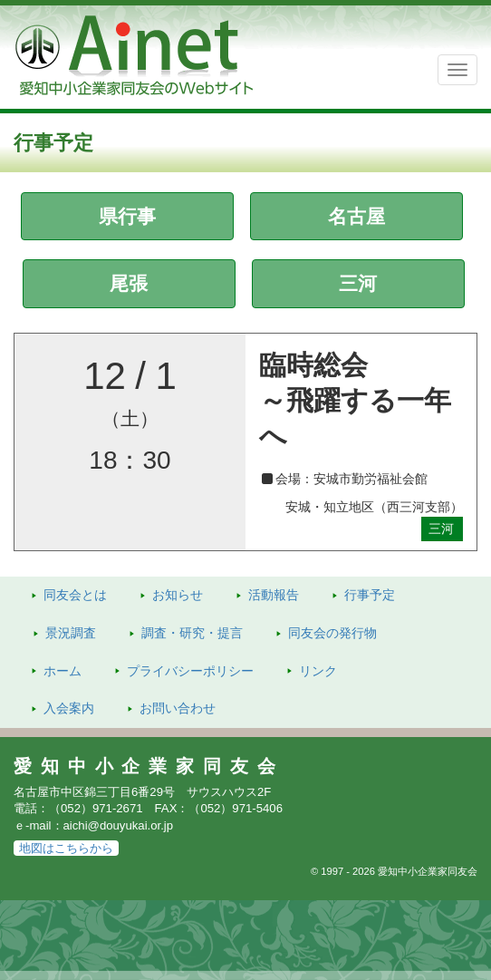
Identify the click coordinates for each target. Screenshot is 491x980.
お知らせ (178, 595)
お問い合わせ (178, 708)
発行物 (332, 633)
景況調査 (71, 633)
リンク (318, 671)
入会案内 (69, 708)
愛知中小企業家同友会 (149, 766)
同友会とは (75, 595)
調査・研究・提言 (192, 633)
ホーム (63, 671)
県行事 (127, 216)
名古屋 (356, 216)
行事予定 (370, 595)
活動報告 (274, 595)
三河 (358, 283)
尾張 (129, 283)
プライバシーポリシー (190, 671)
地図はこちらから (66, 848)
